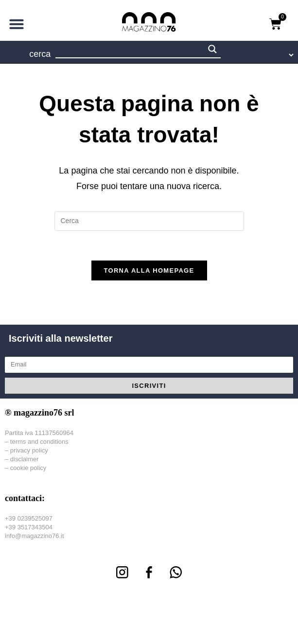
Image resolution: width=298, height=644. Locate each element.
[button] (17, 24)
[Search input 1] (130, 51)
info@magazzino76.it (35, 536)
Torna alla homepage (149, 270)
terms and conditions (39, 442)
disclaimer (25, 459)
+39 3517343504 (29, 527)
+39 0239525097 (29, 518)
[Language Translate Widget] (265, 55)
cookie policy (28, 468)
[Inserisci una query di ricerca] (149, 221)
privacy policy (29, 450)
